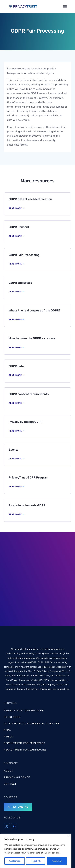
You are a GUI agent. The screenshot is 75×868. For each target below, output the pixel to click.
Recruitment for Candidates (25, 750)
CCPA (7, 730)
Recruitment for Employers (24, 743)
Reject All (36, 861)
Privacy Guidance (17, 777)
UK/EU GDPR (12, 717)
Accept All (57, 861)
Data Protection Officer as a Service (32, 724)
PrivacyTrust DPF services (24, 711)
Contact (10, 784)
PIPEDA (9, 737)
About (8, 771)
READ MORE (15, 208)
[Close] (69, 835)
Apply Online (18, 807)
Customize (14, 861)
